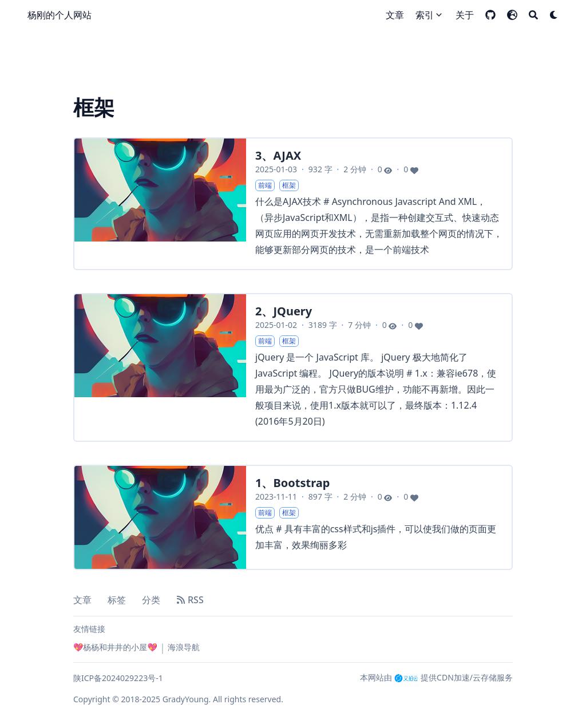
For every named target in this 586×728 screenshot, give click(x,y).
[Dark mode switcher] (554, 15)
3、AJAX (278, 155)
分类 (151, 600)
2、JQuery (284, 311)
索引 (425, 15)
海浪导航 (184, 647)
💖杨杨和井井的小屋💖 (115, 647)
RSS (190, 600)
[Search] (533, 15)
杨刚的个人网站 (60, 15)
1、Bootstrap (292, 483)
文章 (82, 600)
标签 (117, 600)
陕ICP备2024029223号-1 (118, 678)
